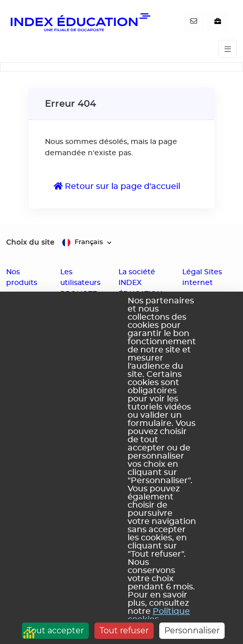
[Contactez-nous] (194, 22)
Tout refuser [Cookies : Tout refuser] (124, 630)
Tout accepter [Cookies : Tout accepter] (55, 630)
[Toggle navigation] (228, 49)
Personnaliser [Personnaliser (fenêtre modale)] (192, 630)
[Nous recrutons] (218, 22)
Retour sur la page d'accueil (117, 186)
